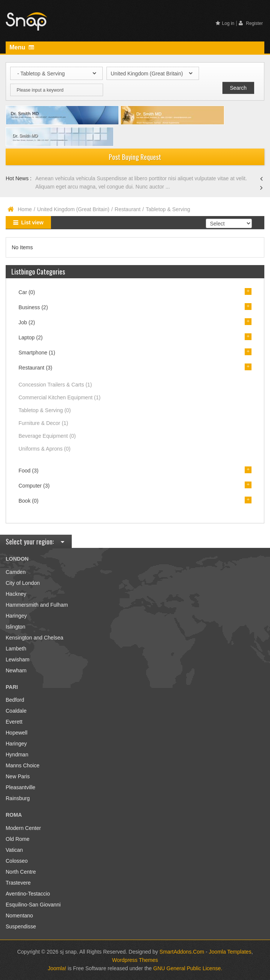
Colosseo (17, 861)
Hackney (16, 594)
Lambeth (16, 649)
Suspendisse (21, 926)
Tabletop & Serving (45, 410)
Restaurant (128, 209)
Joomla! (57, 968)
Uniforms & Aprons (45, 449)
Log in (225, 23)
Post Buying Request (135, 157)
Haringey (16, 616)
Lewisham (18, 659)
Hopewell (17, 733)
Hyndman (17, 755)
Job (27, 322)
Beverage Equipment (47, 436)
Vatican (14, 850)
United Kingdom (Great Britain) (73, 209)
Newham (16, 670)
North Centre (21, 872)
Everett (14, 722)
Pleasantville (21, 787)
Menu (22, 47)
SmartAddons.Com (182, 952)
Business (33, 307)
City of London (23, 583)
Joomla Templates (230, 952)
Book (29, 501)
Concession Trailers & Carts (55, 385)
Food (29, 471)
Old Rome (18, 839)
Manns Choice (23, 765)
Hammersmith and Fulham (37, 605)
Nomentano (19, 916)
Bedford (15, 700)
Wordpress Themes (135, 960)
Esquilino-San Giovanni (33, 905)
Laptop (31, 337)
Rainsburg (18, 798)
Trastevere (18, 883)
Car (27, 292)
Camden (16, 572)
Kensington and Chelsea (35, 638)
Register (251, 23)
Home (25, 209)
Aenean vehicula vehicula (66, 178)
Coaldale (16, 711)
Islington (15, 627)
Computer (34, 486)
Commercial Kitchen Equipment (59, 397)
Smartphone (37, 353)
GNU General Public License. (188, 968)
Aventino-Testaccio (28, 894)
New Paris (18, 776)
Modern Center (23, 828)
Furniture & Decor (43, 423)
